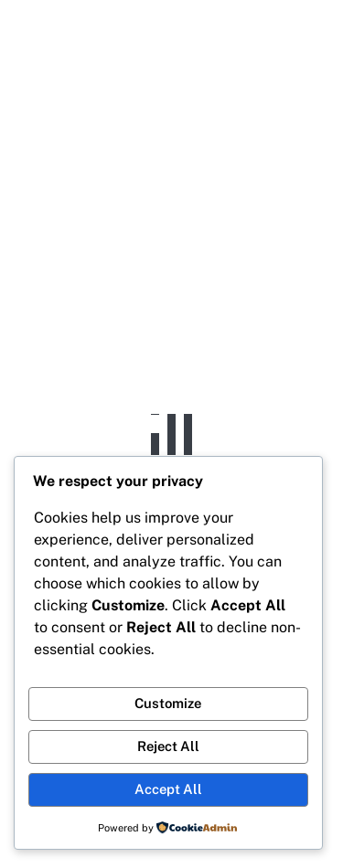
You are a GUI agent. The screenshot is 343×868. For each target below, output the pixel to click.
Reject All (168, 746)
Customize (168, 703)
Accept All (168, 789)
